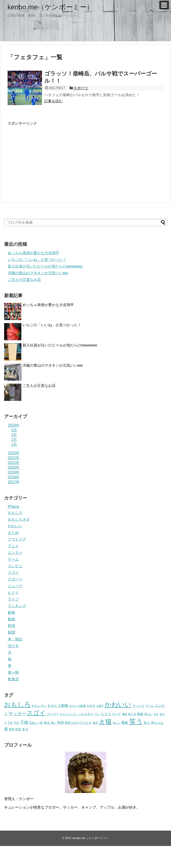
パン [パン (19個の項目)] (97, 714)
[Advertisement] (46, 158)
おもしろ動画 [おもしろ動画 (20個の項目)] (78, 706)
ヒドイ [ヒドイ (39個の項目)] (106, 714)
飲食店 (13, 679)
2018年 (14, 477)
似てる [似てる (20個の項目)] (132, 714)
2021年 (14, 463)
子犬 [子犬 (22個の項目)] (16, 723)
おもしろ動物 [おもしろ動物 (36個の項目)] (58, 706)
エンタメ (15, 553)
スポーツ (81, 88)
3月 (14, 435)
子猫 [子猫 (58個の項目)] (24, 722)
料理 (11, 626)
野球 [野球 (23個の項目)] (12, 729)
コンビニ (15, 566)
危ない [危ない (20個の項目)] (149, 714)
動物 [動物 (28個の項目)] (140, 714)
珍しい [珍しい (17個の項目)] (116, 723)
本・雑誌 (15, 639)
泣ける (13, 646)
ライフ (13, 599)
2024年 (14, 425)
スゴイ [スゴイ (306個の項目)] (36, 713)
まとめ (13, 533)
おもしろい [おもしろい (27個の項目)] (39, 706)
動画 (11, 619)
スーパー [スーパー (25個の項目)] (53, 714)
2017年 (14, 482)
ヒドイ (13, 593)
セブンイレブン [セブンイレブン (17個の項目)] (68, 714)
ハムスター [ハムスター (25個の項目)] (86, 714)
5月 (14, 430)
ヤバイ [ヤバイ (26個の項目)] (116, 714)
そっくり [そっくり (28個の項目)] (138, 706)
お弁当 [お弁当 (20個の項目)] (91, 706)
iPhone (14, 507)
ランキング (17, 606)
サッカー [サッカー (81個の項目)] (17, 713)
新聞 (11, 632)
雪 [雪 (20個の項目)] (23, 729)
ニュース (15, 586)
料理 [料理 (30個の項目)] (61, 723)
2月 (14, 440)
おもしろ (15, 513)
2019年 (14, 472)
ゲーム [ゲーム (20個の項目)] (149, 706)
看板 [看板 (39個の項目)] (125, 722)
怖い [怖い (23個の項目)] (53, 723)
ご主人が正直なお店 (24, 280)
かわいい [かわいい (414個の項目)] (118, 705)
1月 (14, 445)
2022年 (14, 458)
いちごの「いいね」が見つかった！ (37, 260)
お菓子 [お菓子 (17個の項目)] (100, 706)
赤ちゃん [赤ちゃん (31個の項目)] (157, 723)
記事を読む (53, 101)
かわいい (15, 526)
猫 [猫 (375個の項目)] (108, 721)
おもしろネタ (19, 519)
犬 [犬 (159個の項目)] (102, 722)
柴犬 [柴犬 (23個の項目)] (95, 723)
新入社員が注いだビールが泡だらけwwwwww (45, 266)
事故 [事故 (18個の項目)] (125, 714)
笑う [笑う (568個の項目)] (136, 721)
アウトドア (17, 539)
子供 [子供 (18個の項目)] (10, 723)
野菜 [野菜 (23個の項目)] (18, 729)
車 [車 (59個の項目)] (6, 729)
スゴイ (13, 573)
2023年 (14, 453)
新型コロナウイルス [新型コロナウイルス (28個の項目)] (78, 723)
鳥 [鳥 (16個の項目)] (27, 729)
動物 (11, 613)
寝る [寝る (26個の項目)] (47, 723)
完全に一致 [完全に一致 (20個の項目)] (36, 723)
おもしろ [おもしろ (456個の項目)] (17, 705)
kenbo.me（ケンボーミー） (51, 7)
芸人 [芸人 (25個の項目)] (147, 723)
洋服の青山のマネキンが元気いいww (38, 273)
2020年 (14, 467)
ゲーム (13, 559)
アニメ (13, 546)
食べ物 (13, 672)
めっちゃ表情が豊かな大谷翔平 (34, 253)
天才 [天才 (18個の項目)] (156, 714)
